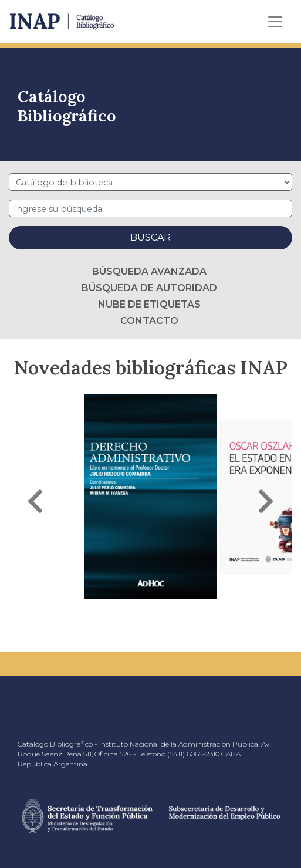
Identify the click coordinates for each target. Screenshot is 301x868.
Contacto (149, 321)
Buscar (150, 237)
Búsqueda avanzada (149, 271)
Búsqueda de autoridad (149, 288)
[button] (35, 501)
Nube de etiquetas (149, 304)
